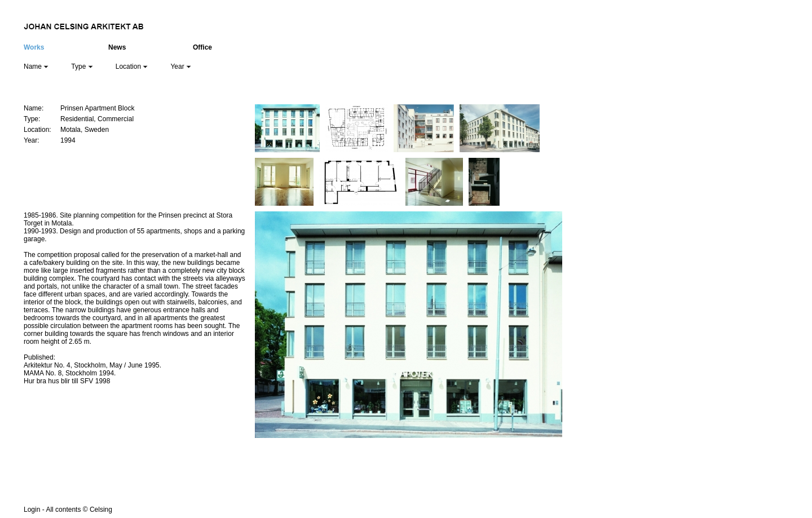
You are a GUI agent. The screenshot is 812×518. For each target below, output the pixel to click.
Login (32, 510)
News (117, 47)
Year (181, 67)
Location (132, 67)
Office (202, 47)
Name (36, 67)
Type (82, 67)
